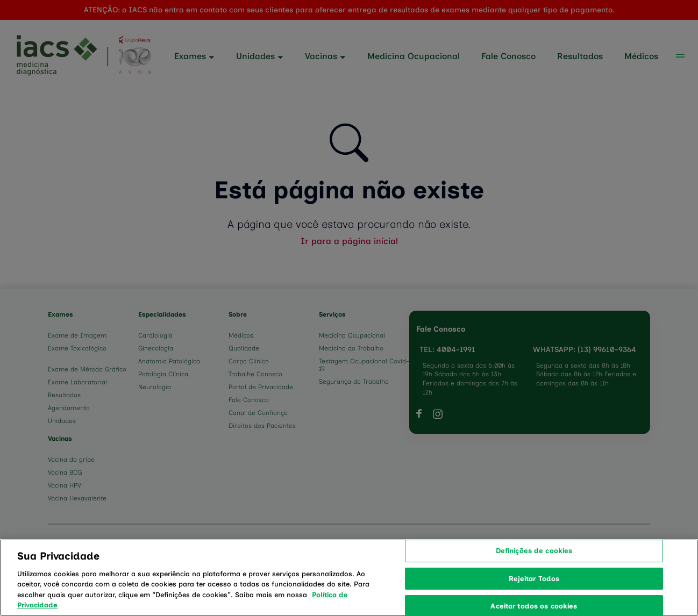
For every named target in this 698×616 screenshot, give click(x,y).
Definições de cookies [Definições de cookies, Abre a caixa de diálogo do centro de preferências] (534, 577)
